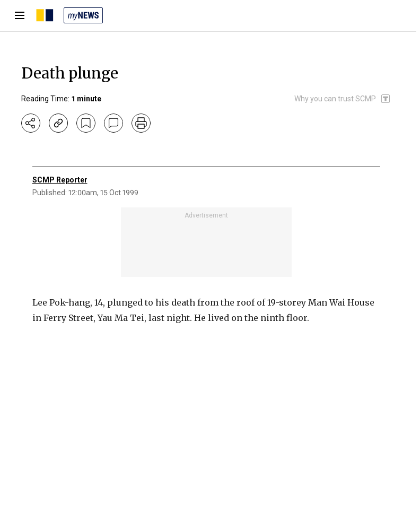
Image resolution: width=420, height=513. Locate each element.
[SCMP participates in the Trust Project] (343, 99)
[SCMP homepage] (45, 15)
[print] (141, 123)
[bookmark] (86, 123)
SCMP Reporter (60, 180)
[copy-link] (58, 123)
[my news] (83, 15)
